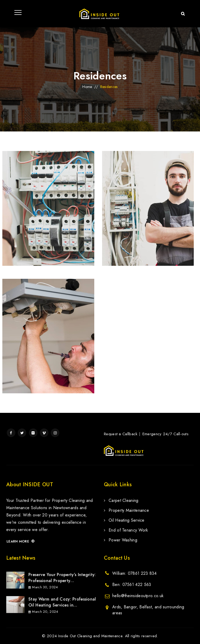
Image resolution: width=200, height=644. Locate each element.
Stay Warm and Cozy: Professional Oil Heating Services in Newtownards (62, 602)
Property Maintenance (129, 510)
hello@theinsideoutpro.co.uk (138, 596)
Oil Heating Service (127, 520)
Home (87, 87)
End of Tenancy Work (128, 530)
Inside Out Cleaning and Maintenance (90, 636)
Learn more (20, 541)
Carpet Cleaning (124, 500)
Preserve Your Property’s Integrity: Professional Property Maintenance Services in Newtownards (62, 578)
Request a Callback (121, 434)
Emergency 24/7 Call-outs (165, 434)
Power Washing (123, 540)
